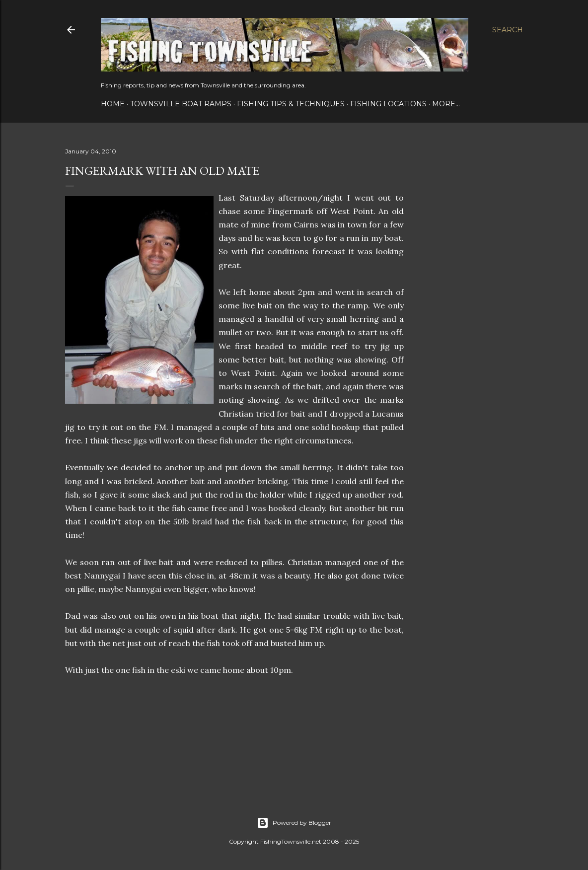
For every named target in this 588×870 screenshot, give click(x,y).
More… (446, 104)
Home (113, 104)
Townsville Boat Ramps (181, 104)
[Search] (508, 30)
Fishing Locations (388, 104)
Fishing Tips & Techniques (291, 104)
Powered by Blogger (294, 823)
